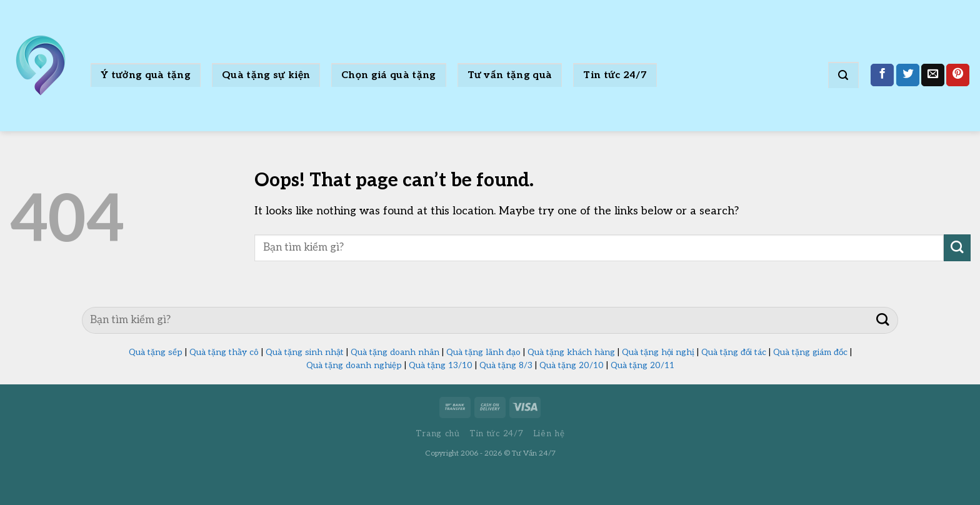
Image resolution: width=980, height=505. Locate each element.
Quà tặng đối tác (734, 352)
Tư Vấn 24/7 (534, 453)
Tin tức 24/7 (615, 75)
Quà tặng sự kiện (266, 75)
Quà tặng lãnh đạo (483, 352)
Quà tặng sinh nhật (305, 352)
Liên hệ (549, 434)
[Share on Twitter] (908, 75)
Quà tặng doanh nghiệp (354, 366)
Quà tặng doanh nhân (395, 352)
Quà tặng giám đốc (810, 352)
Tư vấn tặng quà (510, 75)
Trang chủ (438, 434)
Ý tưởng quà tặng (146, 75)
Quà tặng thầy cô (224, 352)
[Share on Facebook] (882, 75)
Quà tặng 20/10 (572, 366)
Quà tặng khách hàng (571, 352)
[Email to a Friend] (933, 75)
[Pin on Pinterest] (958, 75)
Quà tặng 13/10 (441, 366)
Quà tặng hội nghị (658, 352)
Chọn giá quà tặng (388, 75)
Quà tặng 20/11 (642, 366)
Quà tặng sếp (156, 352)
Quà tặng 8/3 (506, 366)
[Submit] (957, 248)
